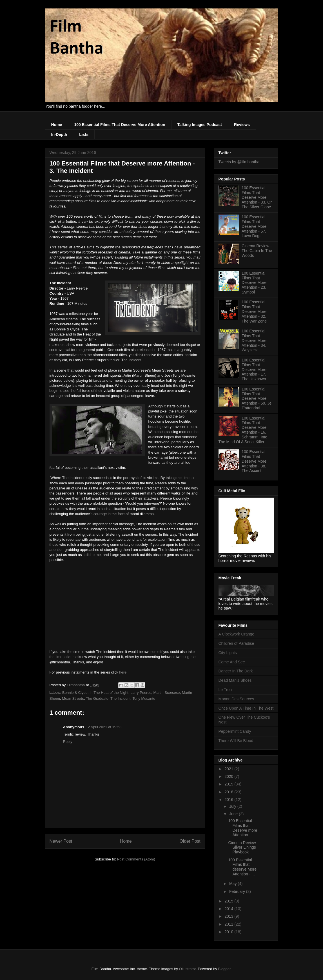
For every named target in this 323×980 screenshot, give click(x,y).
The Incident (121, 698)
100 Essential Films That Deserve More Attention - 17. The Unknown (254, 369)
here (123, 672)
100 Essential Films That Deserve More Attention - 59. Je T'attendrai (257, 399)
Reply (68, 742)
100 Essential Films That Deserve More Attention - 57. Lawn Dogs (254, 226)
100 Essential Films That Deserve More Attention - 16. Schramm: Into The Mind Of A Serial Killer (243, 430)
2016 (229, 800)
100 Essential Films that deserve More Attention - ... (242, 867)
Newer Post (61, 841)
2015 (229, 901)
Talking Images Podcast (200, 125)
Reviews (242, 125)
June (234, 814)
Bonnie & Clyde (75, 693)
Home (57, 125)
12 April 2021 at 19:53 (104, 727)
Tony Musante (144, 698)
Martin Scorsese (167, 693)
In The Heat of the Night (109, 693)
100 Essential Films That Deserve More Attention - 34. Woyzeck (254, 340)
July (233, 806)
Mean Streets (73, 698)
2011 (229, 924)
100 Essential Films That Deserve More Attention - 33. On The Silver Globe (257, 197)
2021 (229, 769)
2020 (229, 776)
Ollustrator (187, 969)
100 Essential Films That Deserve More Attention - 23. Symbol (254, 283)
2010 (229, 932)
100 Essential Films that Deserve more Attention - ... (243, 828)
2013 (229, 916)
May (233, 884)
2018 (229, 792)
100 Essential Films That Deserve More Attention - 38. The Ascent (254, 461)
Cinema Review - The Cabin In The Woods (257, 251)
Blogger (224, 969)
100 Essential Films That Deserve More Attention (120, 125)
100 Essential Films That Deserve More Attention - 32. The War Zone (254, 311)
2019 (229, 784)
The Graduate (97, 698)
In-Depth (59, 134)
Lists (84, 134)
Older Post (190, 841)
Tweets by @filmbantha (239, 162)
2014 (229, 909)
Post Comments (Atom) (136, 859)
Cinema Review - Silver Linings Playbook (243, 847)
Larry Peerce (141, 693)
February (238, 891)
